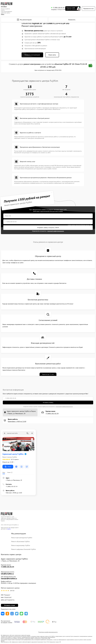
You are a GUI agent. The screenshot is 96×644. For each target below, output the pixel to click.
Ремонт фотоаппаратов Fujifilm (22, 538)
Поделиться (3, 614)
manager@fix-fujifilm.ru (9, 578)
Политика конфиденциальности (48, 632)
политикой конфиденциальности (56, 231)
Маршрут (8, 467)
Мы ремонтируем (24, 20)
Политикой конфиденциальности (64, 407)
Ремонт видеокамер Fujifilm (21, 545)
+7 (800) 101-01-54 (59, 8)
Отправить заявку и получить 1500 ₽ (48, 228)
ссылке (9, 529)
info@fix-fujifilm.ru (7, 574)
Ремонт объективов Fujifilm (20, 541)
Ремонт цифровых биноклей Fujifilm (24, 549)
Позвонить (72, 20)
